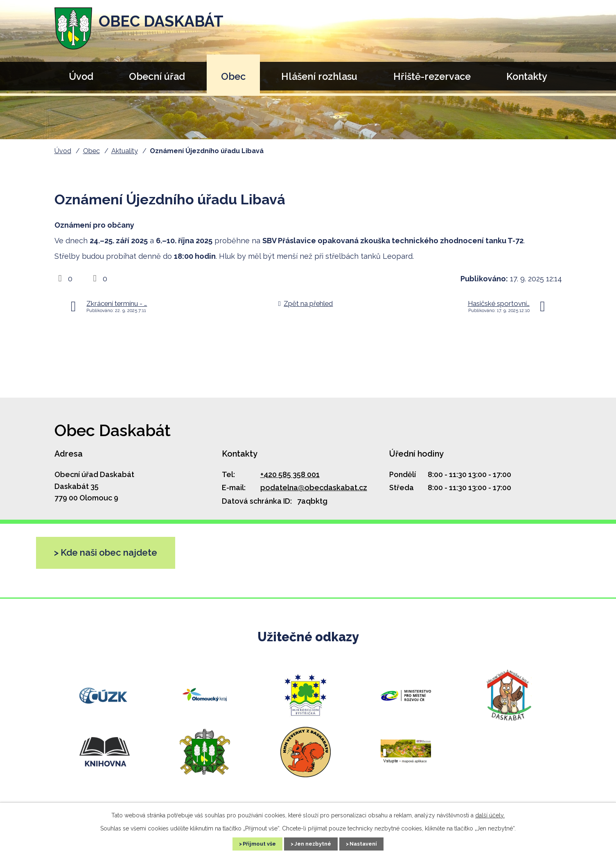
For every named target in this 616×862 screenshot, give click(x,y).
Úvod (81, 76)
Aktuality (125, 151)
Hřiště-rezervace (432, 76)
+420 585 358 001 (290, 474)
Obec (233, 76)
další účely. (490, 814)
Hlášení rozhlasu (319, 76)
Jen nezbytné (313, 843)
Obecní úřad (157, 76)
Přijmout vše (252, 843)
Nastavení (371, 843)
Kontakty (527, 76)
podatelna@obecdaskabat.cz (314, 488)
